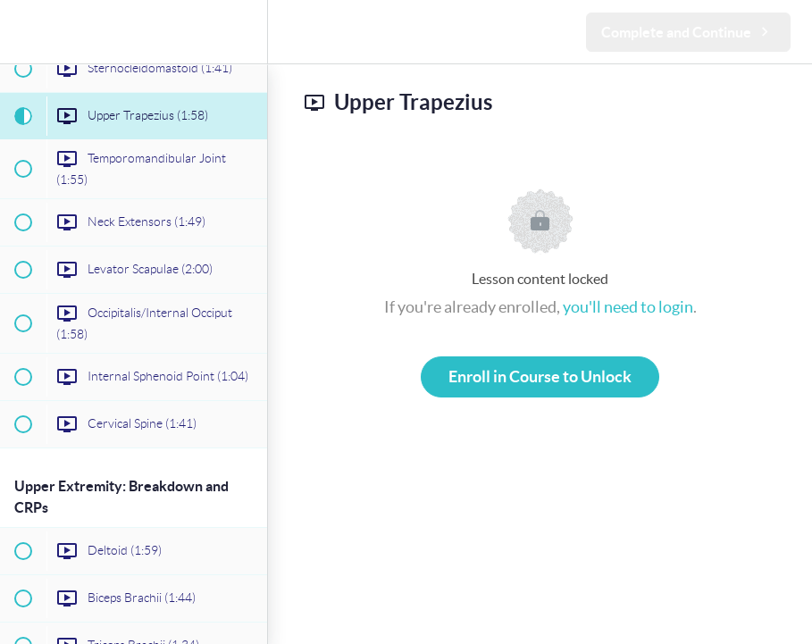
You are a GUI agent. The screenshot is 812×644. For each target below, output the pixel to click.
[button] (22, 32)
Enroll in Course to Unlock (540, 376)
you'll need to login (628, 307)
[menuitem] (245, 32)
